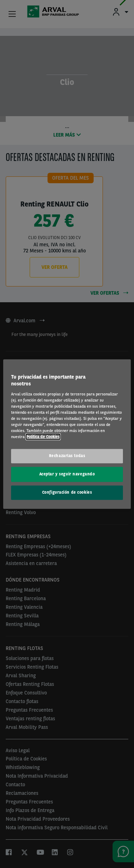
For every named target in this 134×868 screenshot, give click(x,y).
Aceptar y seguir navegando (67, 474)
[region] (67, 434)
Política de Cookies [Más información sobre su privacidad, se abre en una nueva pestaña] (43, 437)
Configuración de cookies (67, 492)
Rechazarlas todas (67, 456)
